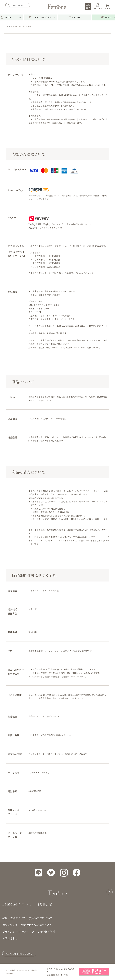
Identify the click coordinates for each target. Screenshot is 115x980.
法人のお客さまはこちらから (19, 954)
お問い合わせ (10, 938)
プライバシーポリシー (15, 932)
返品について (10, 925)
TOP (6, 26)
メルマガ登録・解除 (43, 932)
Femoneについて (17, 904)
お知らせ (45, 904)
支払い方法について (41, 918)
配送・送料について (14, 918)
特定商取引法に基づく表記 (37, 925)
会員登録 (88, 6)
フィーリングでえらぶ (40, 17)
